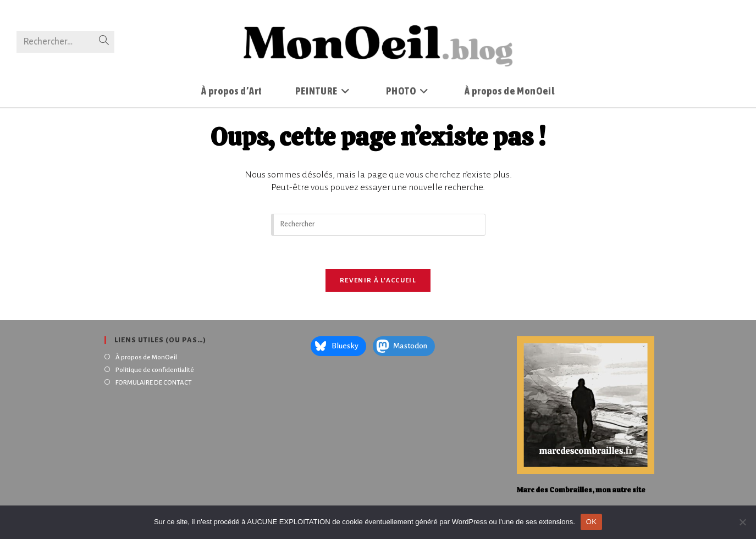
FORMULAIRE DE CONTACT (154, 383)
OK (591, 522)
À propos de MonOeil (146, 357)
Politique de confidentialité (155, 370)
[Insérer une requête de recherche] (378, 225)
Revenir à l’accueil (378, 280)
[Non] (742, 522)
